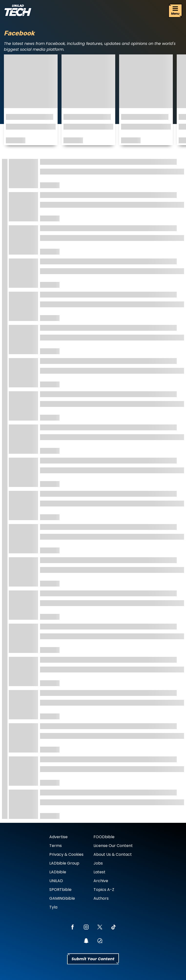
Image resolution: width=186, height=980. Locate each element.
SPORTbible (60, 890)
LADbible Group (64, 863)
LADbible (58, 872)
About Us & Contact (113, 854)
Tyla (53, 907)
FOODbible (104, 837)
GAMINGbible (62, 898)
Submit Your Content (93, 959)
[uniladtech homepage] (18, 11)
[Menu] (175, 11)
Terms (56, 846)
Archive (101, 881)
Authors (101, 898)
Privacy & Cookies (66, 854)
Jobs (98, 863)
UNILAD (56, 881)
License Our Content (113, 846)
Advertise (58, 837)
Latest (99, 872)
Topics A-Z (104, 890)
